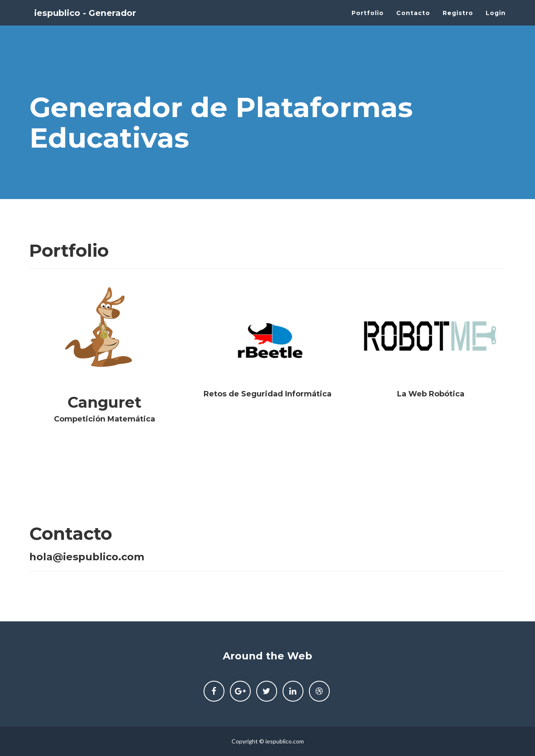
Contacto (413, 21)
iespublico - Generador (98, 21)
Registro (458, 21)
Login (496, 21)
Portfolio (368, 21)
